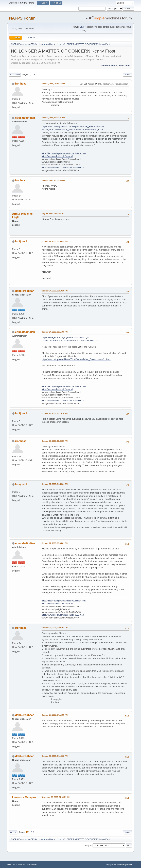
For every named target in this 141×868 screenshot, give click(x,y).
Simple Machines (30, 864)
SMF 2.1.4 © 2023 (14, 864)
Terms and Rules (118, 864)
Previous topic (109, 66)
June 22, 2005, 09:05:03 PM (53, 180)
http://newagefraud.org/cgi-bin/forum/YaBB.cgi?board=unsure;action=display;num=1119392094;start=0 (69, 339)
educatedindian (25, 118)
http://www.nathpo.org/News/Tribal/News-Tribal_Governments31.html (76, 359)
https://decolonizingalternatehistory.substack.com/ (64, 153)
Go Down (15, 75)
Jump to (88, 845)
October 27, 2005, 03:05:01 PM (55, 543)
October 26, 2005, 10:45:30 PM (55, 441)
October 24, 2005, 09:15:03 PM (55, 332)
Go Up (13, 832)
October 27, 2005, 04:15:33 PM (55, 715)
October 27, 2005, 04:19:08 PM (55, 756)
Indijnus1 (21, 241)
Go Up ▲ (130, 864)
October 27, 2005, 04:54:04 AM (55, 484)
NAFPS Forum (22, 18)
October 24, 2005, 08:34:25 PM (55, 241)
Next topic (124, 66)
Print (128, 75)
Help (108, 864)
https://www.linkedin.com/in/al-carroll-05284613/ (63, 168)
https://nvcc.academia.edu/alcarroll (57, 156)
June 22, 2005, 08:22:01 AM (53, 118)
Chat (82, 27)
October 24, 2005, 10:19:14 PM (55, 413)
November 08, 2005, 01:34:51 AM (56, 797)
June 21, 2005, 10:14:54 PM (53, 84)
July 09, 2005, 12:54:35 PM (53, 214)
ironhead (21, 84)
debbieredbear (24, 291)
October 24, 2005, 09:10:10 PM (55, 291)
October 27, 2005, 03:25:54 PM (55, 628)
